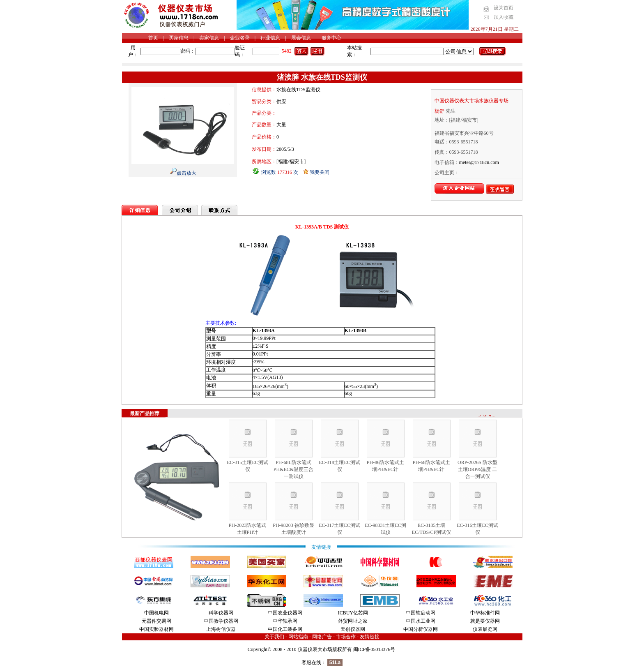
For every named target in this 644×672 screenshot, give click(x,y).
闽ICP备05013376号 (374, 649)
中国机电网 (156, 613)
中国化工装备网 (285, 629)
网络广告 (322, 637)
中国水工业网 (421, 621)
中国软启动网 (421, 613)
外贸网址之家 (353, 621)
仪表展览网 (485, 629)
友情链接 (370, 637)
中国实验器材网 (156, 629)
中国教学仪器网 (221, 621)
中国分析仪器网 (421, 629)
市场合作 (346, 637)
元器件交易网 (156, 621)
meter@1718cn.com (479, 162)
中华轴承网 (285, 621)
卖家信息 (209, 38)
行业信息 (270, 38)
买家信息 (179, 38)
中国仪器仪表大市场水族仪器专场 (471, 101)
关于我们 (274, 637)
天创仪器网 (353, 629)
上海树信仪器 (221, 629)
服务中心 (331, 38)
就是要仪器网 (485, 621)
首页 (153, 38)
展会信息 (301, 38)
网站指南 (298, 637)
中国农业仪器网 (285, 613)
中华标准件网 (485, 613)
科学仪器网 (221, 613)
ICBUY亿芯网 (353, 613)
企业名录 (240, 38)
